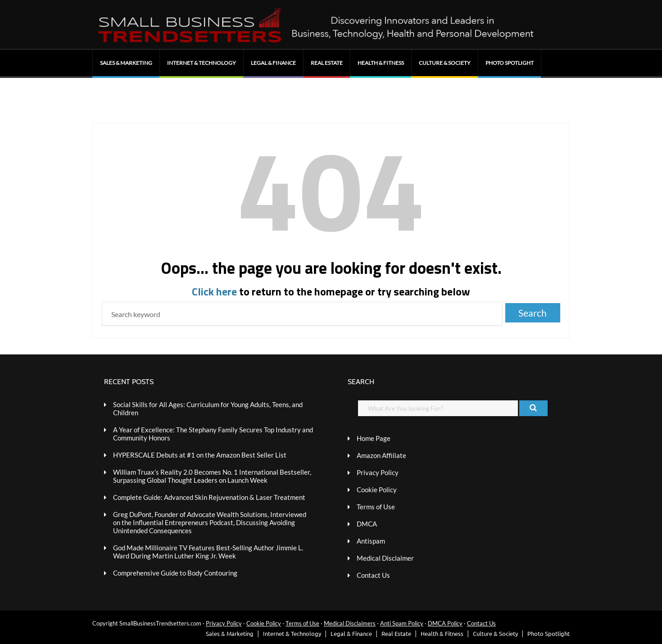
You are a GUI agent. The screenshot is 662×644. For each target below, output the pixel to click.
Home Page (374, 438)
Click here (214, 291)
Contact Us (373, 575)
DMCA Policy (445, 623)
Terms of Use (376, 507)
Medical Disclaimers (350, 623)
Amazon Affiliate (381, 455)
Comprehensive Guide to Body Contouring (175, 573)
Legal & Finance (273, 63)
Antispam (371, 541)
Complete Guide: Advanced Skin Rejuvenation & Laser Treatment (209, 497)
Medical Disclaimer (385, 558)
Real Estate (327, 63)
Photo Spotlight (510, 63)
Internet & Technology (202, 63)
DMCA (367, 524)
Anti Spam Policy (402, 623)
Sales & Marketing (126, 63)
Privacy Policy (378, 472)
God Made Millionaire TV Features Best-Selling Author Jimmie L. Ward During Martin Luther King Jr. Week (208, 552)
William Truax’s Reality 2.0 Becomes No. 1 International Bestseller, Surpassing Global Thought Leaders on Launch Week (212, 476)
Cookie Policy (377, 490)
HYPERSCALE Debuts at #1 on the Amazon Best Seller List (200, 455)
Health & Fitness (381, 63)
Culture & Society (445, 63)
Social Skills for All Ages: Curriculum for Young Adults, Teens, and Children (208, 408)
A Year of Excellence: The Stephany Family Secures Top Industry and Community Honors (213, 434)
